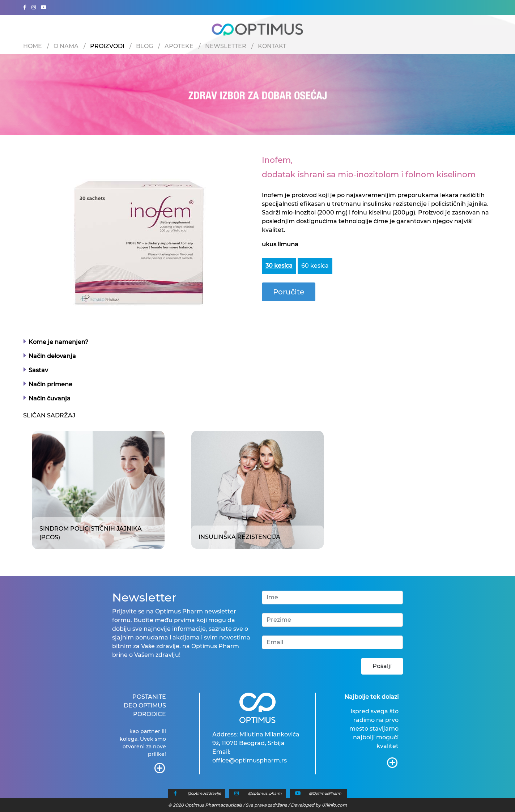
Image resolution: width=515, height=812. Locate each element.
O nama (66, 46)
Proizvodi (107, 46)
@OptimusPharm (325, 793)
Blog (144, 46)
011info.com (335, 805)
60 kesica (315, 266)
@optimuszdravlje (204, 793)
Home (33, 46)
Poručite (289, 292)
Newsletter (226, 46)
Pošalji (382, 666)
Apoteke (179, 46)
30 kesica (279, 266)
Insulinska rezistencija (239, 537)
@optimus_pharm (265, 793)
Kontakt (272, 46)
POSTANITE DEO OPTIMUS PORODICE (145, 705)
